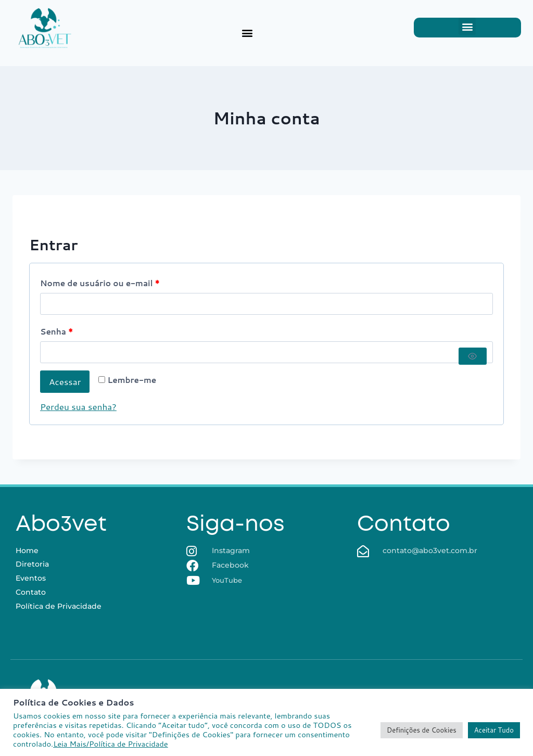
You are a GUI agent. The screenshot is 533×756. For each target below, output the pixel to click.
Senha (60, 330)
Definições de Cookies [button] (422, 730)
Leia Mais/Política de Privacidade (111, 744)
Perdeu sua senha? (78, 406)
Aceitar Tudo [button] (494, 730)
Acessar (65, 381)
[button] (247, 33)
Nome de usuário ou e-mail (103, 281)
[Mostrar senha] (473, 356)
